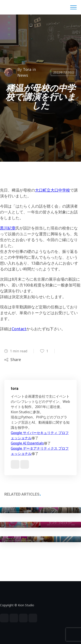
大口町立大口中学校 (52, 190)
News (23, 75)
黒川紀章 (8, 228)
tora (27, 69)
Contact (19, 329)
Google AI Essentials (27, 443)
